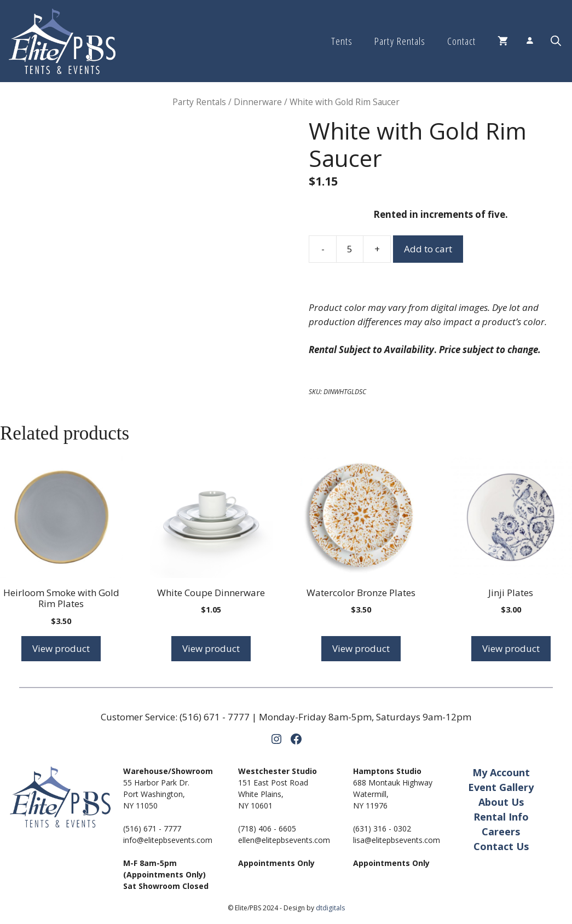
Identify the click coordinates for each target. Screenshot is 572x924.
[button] (556, 41)
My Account (501, 772)
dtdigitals (330, 908)
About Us (501, 802)
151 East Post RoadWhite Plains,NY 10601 (273, 794)
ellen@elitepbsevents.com (284, 840)
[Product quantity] (350, 249)
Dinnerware (258, 102)
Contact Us (501, 846)
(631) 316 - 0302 (382, 828)
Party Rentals (400, 41)
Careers (501, 831)
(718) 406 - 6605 (267, 828)
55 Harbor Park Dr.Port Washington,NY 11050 (156, 794)
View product (61, 648)
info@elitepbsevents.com (168, 840)
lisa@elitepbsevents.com (397, 840)
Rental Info (501, 817)
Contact (461, 41)
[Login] (529, 41)
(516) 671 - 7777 (215, 717)
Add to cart (428, 249)
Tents (342, 41)
